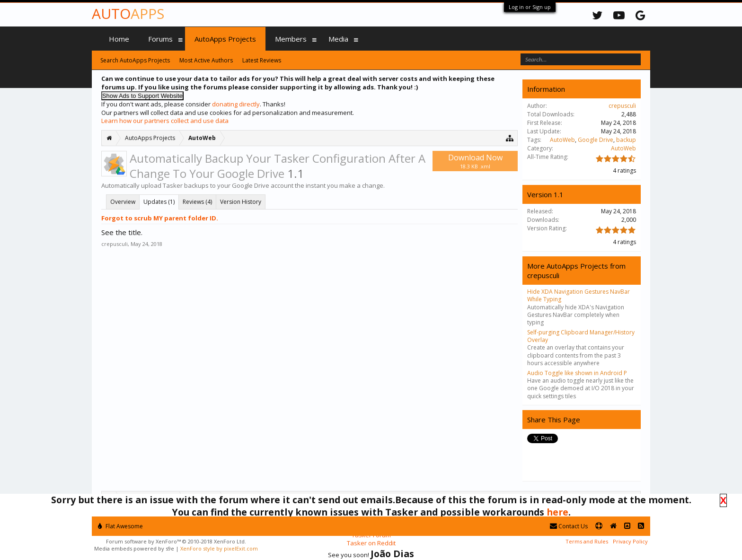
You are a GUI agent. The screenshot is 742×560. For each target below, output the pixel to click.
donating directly (236, 104)
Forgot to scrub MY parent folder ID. (160, 218)
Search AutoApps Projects (135, 60)
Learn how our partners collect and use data (165, 121)
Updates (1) (159, 202)
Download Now (475, 161)
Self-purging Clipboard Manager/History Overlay (581, 336)
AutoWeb (562, 140)
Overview (123, 202)
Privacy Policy (630, 541)
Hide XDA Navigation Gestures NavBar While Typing (579, 295)
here (557, 512)
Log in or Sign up (530, 7)
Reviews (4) (197, 202)
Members (291, 39)
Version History (241, 202)
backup (626, 140)
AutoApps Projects (225, 39)
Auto (128, 13)
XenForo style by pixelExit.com (219, 548)
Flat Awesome (120, 526)
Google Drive (596, 140)
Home (119, 39)
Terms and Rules (587, 541)
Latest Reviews (262, 60)
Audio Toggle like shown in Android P (577, 373)
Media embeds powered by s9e (134, 548)
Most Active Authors (206, 60)
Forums (160, 39)
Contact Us (569, 526)
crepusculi (115, 244)
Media (338, 39)
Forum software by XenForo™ (176, 541)
